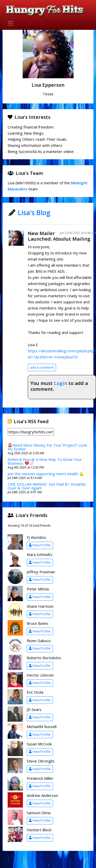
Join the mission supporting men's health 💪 (46, 474)
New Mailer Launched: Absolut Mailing (59, 236)
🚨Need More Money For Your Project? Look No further (47, 447)
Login (61, 383)
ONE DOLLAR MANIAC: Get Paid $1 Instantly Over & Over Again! (47, 486)
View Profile (40, 545)
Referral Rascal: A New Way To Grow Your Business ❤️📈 (45, 461)
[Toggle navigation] (11, 23)
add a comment (42, 367)
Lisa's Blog (34, 213)
